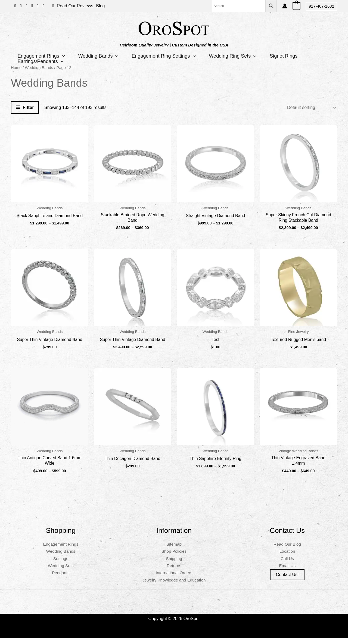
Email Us (287, 571)
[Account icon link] (285, 6)
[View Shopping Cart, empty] (296, 6)
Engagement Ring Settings (164, 56)
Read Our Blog (287, 550)
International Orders (174, 578)
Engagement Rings (41, 56)
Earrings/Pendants (41, 61)
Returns (174, 571)
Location (287, 557)
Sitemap (174, 550)
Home (16, 68)
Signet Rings (285, 56)
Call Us (287, 564)
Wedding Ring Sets (233, 56)
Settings (61, 564)
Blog (100, 6)
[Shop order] (311, 107)
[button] (321, 6)
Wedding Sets (61, 571)
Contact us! (287, 580)
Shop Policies (174, 557)
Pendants (61, 578)
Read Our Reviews (75, 6)
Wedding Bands (99, 56)
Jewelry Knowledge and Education (174, 586)
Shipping (174, 564)
